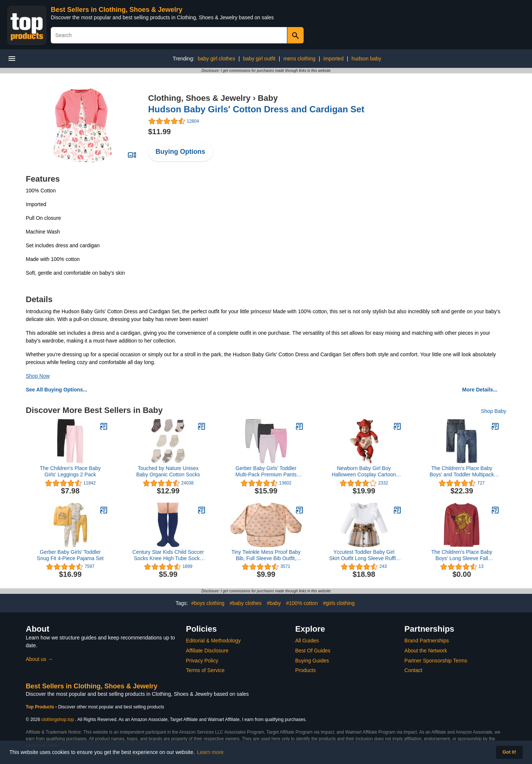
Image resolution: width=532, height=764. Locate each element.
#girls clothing (339, 603)
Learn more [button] (211, 752)
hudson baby (366, 59)
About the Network (426, 651)
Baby (268, 98)
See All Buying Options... (57, 390)
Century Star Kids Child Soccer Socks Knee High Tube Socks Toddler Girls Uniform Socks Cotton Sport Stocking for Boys (168, 555)
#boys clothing (208, 603)
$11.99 (160, 132)
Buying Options (181, 152)
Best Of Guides (313, 651)
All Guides (307, 641)
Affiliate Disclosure (207, 651)
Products (305, 670)
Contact (413, 670)
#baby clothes (245, 603)
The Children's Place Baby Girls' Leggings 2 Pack (70, 471)
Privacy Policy (202, 661)
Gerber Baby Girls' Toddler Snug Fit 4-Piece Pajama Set (70, 555)
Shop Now (38, 376)
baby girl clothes (216, 59)
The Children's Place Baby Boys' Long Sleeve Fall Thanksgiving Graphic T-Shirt (462, 555)
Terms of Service (205, 670)
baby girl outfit (259, 59)
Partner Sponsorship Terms (436, 661)
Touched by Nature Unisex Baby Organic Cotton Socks (168, 471)
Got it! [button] (509, 752)
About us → (39, 659)
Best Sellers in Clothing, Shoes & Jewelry (117, 10)
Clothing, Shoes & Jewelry (199, 98)
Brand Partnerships (427, 641)
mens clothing (299, 59)
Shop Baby (494, 411)
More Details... (480, 390)
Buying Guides (312, 661)
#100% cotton (302, 603)
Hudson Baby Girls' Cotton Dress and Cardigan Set (256, 109)
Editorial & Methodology (214, 641)
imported (333, 59)
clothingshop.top (58, 720)
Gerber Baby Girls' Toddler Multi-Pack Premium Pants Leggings (266, 472)
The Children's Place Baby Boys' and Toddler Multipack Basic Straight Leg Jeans (462, 472)
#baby (274, 603)
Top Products (41, 707)
